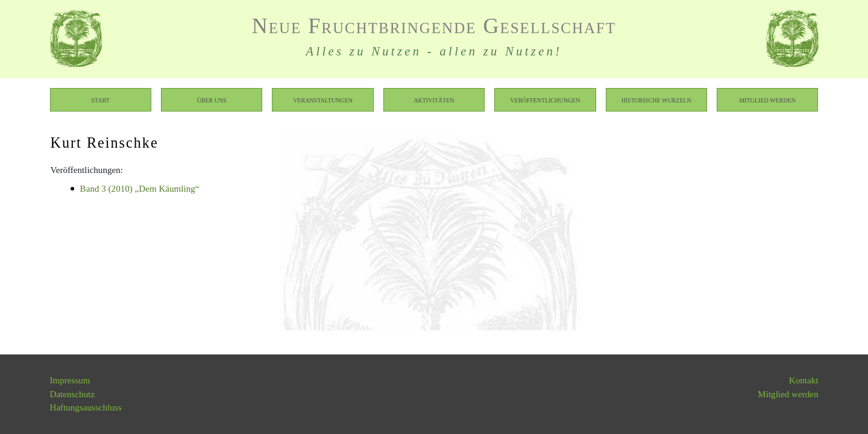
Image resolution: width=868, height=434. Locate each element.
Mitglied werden (767, 100)
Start (101, 100)
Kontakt (804, 380)
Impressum (70, 380)
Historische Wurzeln (656, 100)
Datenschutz (73, 394)
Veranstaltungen (323, 100)
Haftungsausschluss (86, 407)
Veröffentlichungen (545, 100)
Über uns (212, 100)
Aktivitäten (434, 100)
